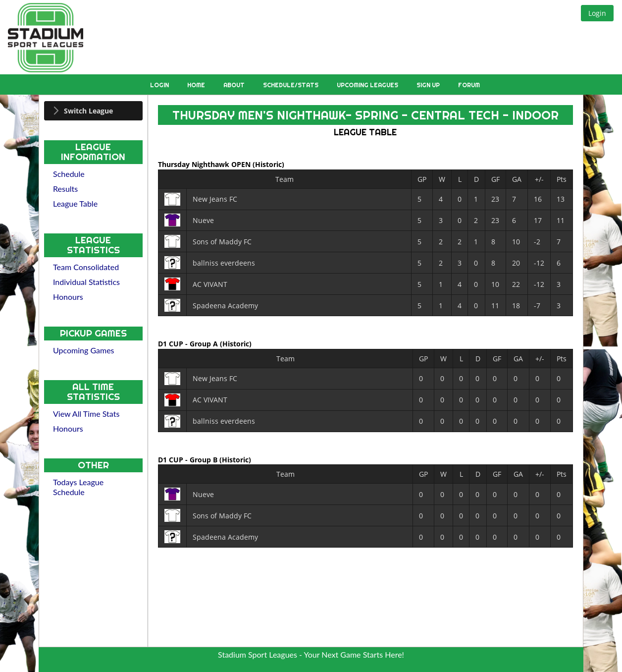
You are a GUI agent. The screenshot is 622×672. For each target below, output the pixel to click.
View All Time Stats (86, 414)
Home (197, 85)
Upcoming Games (84, 350)
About (235, 85)
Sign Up (429, 85)
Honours (68, 297)
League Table (75, 203)
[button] (597, 13)
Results (65, 189)
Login (160, 85)
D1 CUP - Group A (189, 344)
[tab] (93, 111)
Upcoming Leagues (368, 85)
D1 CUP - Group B (189, 459)
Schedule (69, 174)
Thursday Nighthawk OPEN (205, 164)
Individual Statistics (86, 282)
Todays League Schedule (78, 487)
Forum (469, 85)
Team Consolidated (86, 267)
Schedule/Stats (291, 85)
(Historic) (268, 164)
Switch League (88, 111)
